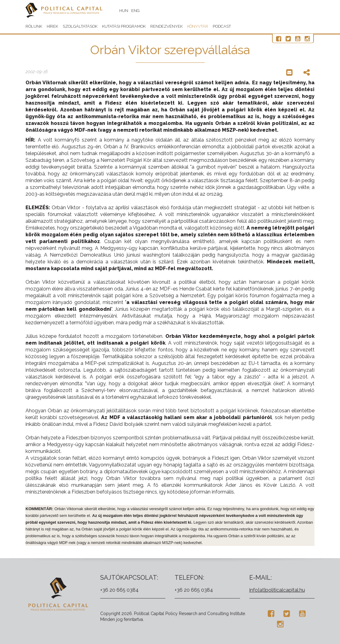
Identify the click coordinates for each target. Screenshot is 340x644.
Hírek (52, 26)
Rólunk (34, 26)
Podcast (222, 26)
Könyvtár (198, 26)
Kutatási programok (124, 26)
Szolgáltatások (80, 26)
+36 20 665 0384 (119, 590)
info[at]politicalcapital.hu (277, 590)
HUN (124, 11)
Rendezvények (166, 26)
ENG (135, 11)
